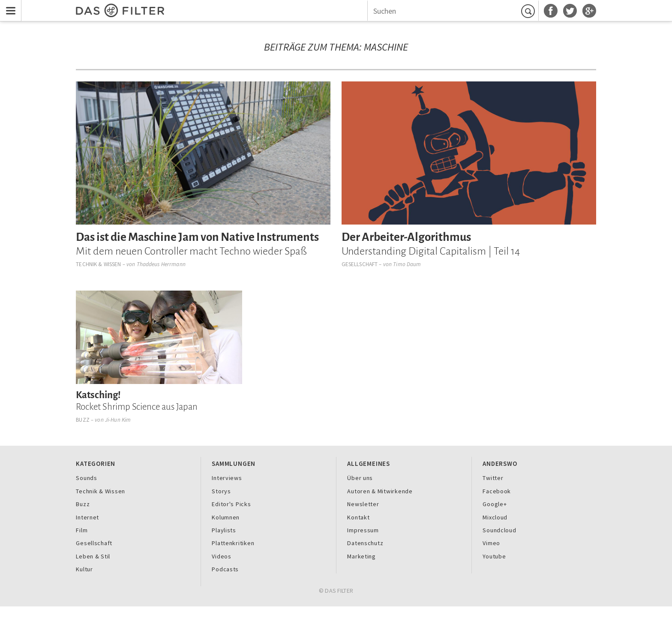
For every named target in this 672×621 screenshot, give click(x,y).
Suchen (529, 11)
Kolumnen (226, 517)
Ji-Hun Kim (118, 420)
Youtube (494, 556)
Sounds (86, 478)
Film (82, 530)
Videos (221, 556)
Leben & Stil (93, 556)
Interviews (227, 478)
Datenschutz (365, 543)
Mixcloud (495, 517)
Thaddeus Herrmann (161, 264)
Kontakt (358, 517)
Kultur (84, 569)
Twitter (493, 478)
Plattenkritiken (233, 543)
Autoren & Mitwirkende (380, 491)
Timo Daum (407, 264)
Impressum (363, 530)
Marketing (361, 556)
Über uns (360, 478)
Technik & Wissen (98, 264)
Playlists (224, 530)
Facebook (497, 491)
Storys (221, 491)
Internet (87, 517)
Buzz (83, 420)
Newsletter (363, 504)
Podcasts (225, 569)
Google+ (495, 504)
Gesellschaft (360, 264)
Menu (9, 5)
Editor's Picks (231, 504)
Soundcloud (499, 530)
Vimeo (491, 543)
